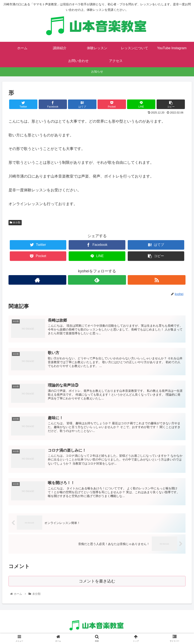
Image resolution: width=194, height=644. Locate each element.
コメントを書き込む (97, 583)
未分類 (15, 223)
